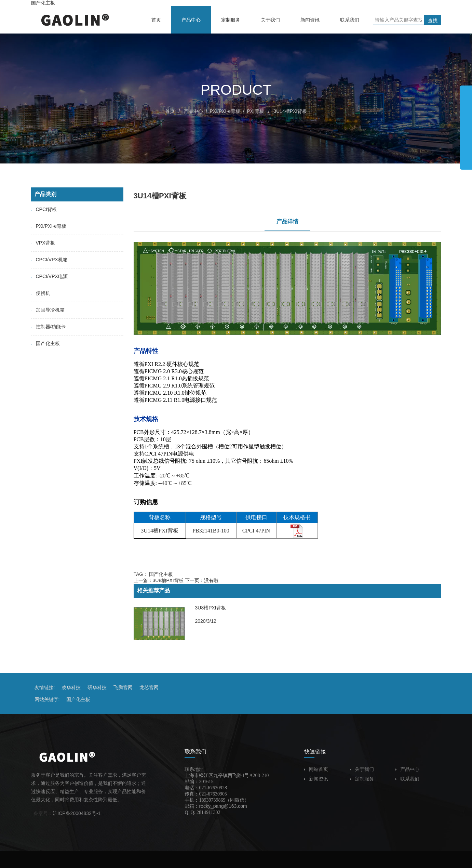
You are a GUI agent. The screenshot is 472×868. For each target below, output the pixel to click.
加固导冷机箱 (48, 310)
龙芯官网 (149, 687)
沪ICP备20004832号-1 (77, 813)
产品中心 (193, 111)
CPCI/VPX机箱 (49, 260)
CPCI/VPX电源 (49, 276)
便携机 (41, 293)
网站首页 (316, 769)
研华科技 (97, 687)
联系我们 (407, 779)
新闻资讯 (316, 779)
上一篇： (159, 580)
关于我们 (362, 769)
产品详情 (287, 221)
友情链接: (45, 687)
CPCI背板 (44, 209)
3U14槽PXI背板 (290, 111)
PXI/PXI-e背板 (225, 111)
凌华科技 (71, 687)
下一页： (202, 580)
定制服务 (362, 779)
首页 (170, 111)
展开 (466, 124)
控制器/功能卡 (49, 327)
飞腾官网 (123, 687)
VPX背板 (43, 243)
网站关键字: (47, 699)
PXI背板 (255, 111)
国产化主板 (43, 3)
